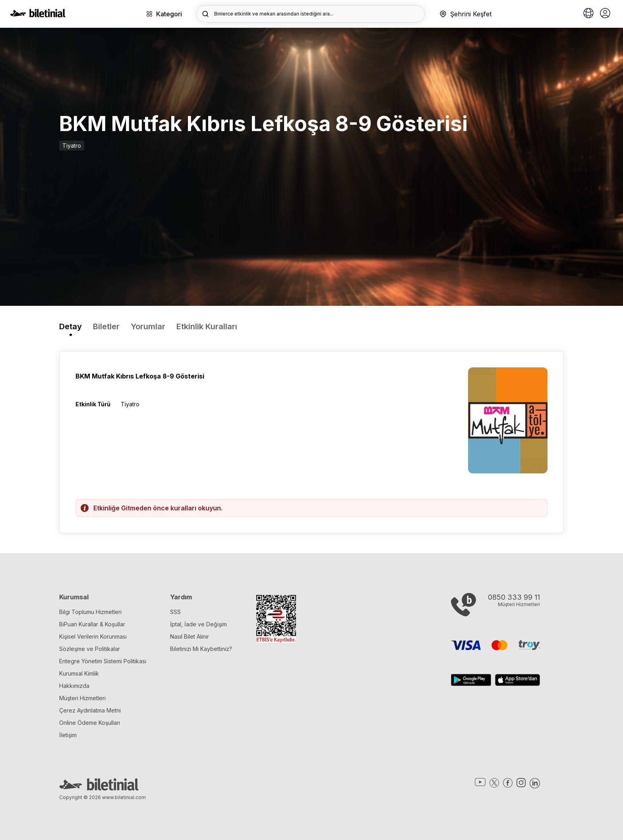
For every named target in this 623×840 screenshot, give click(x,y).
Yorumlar (148, 326)
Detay (71, 326)
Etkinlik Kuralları (207, 326)
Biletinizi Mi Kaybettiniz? (201, 649)
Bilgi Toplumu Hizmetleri (90, 612)
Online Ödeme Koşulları (90, 723)
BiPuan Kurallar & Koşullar (92, 624)
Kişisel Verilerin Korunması (93, 636)
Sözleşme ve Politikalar (90, 649)
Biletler (106, 326)
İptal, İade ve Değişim (198, 624)
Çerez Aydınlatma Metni (90, 710)
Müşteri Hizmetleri (82, 698)
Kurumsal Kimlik (79, 673)
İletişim (68, 735)
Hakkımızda (74, 686)
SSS (175, 612)
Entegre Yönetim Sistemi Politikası (103, 661)
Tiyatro (72, 146)
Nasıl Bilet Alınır (190, 636)
